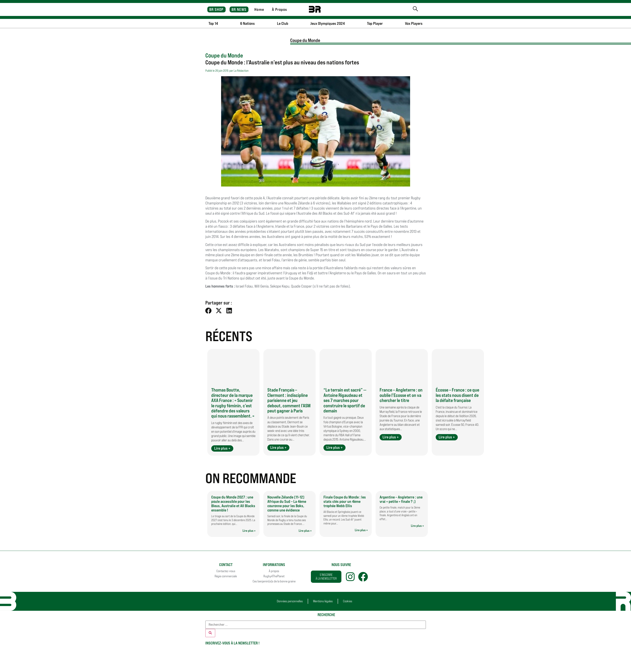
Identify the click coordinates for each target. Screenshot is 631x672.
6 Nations (247, 23)
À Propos (279, 9)
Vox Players (414, 23)
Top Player (375, 23)
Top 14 (213, 23)
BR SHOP (216, 9)
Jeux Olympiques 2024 (328, 23)
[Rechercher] (210, 633)
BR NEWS (239, 9)
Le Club (283, 23)
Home (259, 9)
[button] (209, 311)
